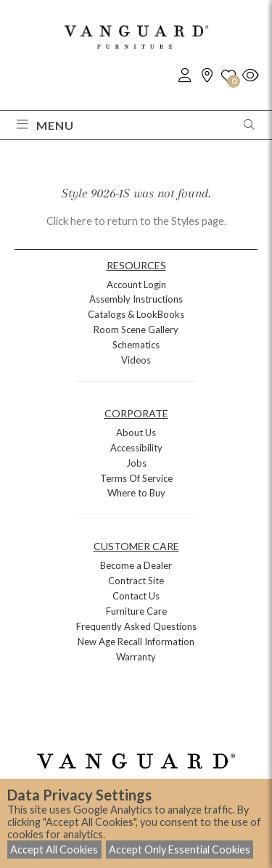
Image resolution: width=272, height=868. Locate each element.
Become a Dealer (136, 565)
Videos (136, 360)
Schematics (136, 345)
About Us (136, 433)
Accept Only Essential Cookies (180, 849)
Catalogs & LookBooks (136, 314)
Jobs (136, 463)
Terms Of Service (136, 478)
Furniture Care (136, 611)
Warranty (136, 657)
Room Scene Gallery (136, 329)
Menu (45, 125)
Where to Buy (136, 493)
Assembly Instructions (136, 299)
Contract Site (136, 581)
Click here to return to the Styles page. (136, 221)
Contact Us (136, 596)
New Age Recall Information (136, 642)
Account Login (136, 284)
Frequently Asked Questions (136, 626)
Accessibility (136, 448)
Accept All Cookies (54, 849)
